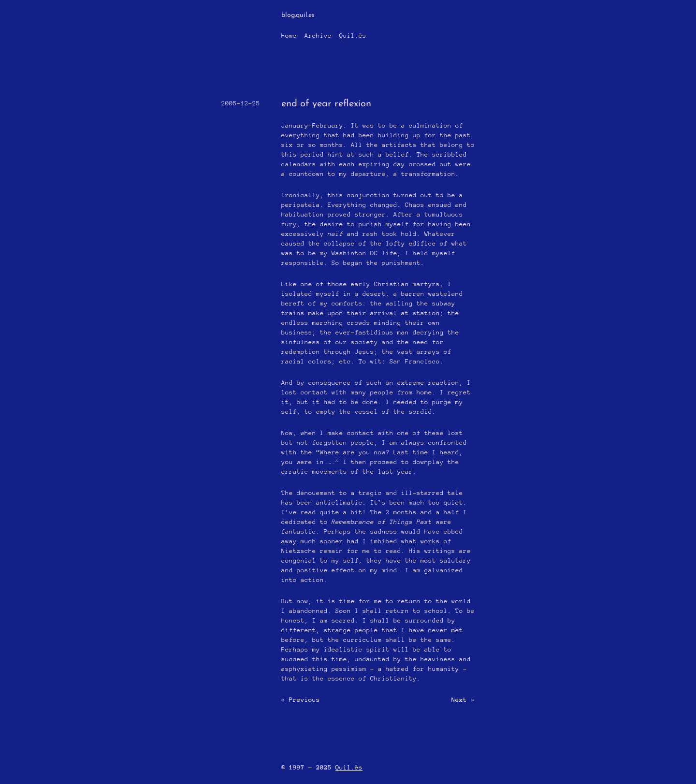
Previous (304, 700)
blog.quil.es (298, 15)
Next (459, 700)
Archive (318, 36)
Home (289, 36)
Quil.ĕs (353, 36)
